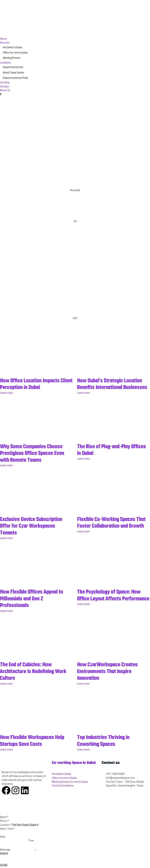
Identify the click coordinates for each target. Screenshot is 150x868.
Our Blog (5, 82)
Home (3, 39)
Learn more (6, 393)
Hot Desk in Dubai (12, 47)
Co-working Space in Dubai (74, 768)
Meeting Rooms (12, 58)
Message (5, 855)
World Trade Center (14, 73)
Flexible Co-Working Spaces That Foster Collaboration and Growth (112, 532)
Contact (4, 86)
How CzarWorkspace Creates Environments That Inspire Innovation (111, 677)
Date (3, 842)
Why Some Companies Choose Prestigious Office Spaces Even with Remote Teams (36, 460)
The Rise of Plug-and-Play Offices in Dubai (107, 456)
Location (6, 830)
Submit (4, 859)
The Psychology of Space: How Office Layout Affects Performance (113, 605)
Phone (4, 826)
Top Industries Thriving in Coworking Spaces (106, 746)
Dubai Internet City (13, 67)
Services (5, 43)
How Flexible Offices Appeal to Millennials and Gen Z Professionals (35, 605)
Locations (5, 63)
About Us (5, 90)
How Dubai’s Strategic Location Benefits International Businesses (113, 387)
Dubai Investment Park (15, 78)
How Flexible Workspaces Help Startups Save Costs (36, 746)
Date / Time (7, 834)
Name (4, 822)
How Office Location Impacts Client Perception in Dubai (33, 384)
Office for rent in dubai (15, 53)
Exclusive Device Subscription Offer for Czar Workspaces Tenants (35, 532)
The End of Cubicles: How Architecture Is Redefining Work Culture (30, 677)
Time (31, 846)
